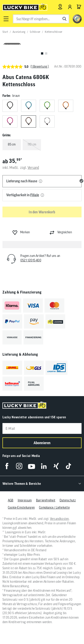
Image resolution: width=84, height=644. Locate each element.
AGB (11, 500)
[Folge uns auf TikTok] (68, 466)
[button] (6, 19)
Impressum (25, 500)
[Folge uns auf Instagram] (19, 466)
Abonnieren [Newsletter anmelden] (42, 443)
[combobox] (41, 19)
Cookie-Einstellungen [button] (21, 507)
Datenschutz (68, 500)
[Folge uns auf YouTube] (31, 466)
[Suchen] (65, 19)
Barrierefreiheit (46, 500)
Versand (33, 168)
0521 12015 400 (31, 260)
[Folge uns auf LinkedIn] (44, 466)
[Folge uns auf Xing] (56, 466)
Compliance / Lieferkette (54, 507)
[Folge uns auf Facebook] (7, 466)
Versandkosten (59, 519)
